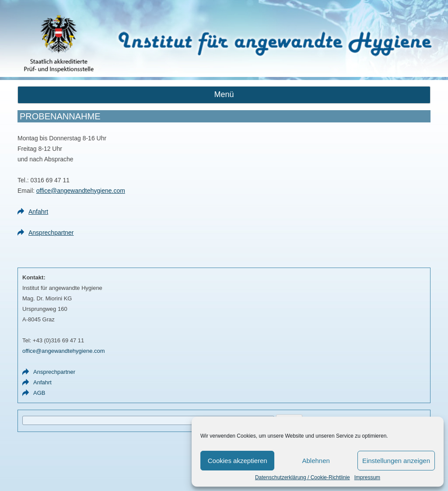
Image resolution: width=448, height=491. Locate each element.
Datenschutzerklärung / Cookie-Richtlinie (303, 477)
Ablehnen (316, 461)
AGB (39, 393)
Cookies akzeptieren (238, 461)
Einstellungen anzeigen (396, 461)
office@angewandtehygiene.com (81, 191)
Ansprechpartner (51, 233)
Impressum (367, 477)
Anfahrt (38, 212)
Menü (224, 94)
